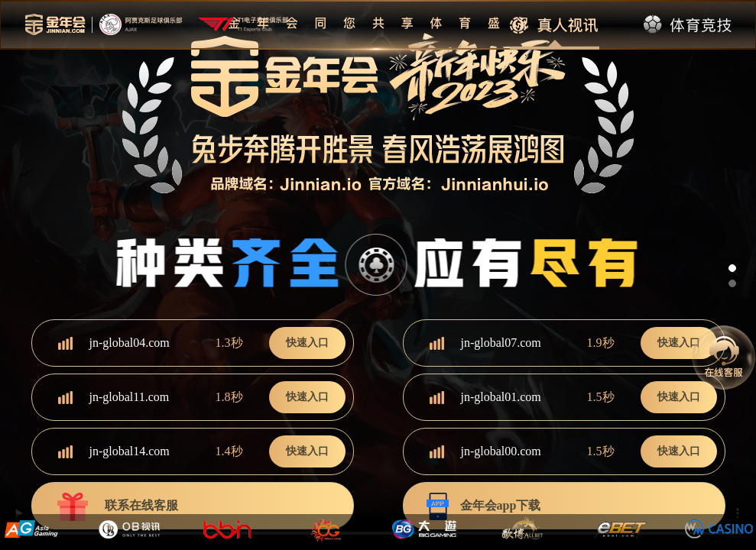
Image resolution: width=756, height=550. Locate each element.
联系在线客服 (117, 507)
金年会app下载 (484, 507)
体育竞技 (688, 25)
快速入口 (307, 343)
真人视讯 (555, 25)
